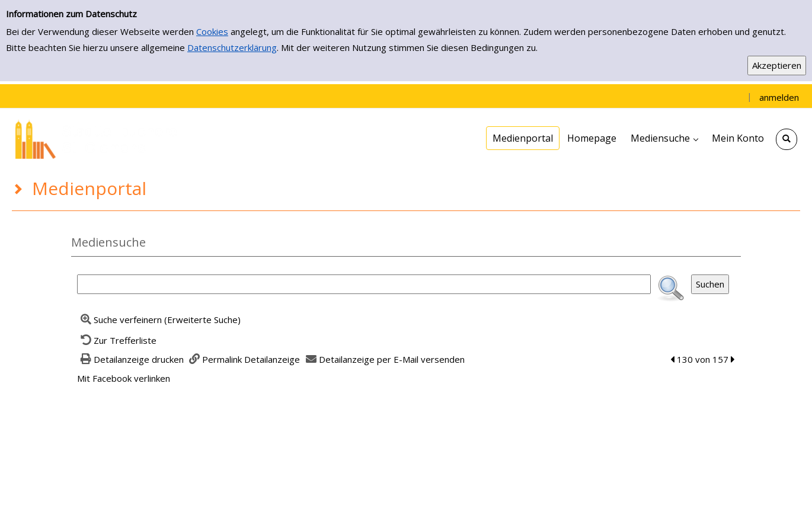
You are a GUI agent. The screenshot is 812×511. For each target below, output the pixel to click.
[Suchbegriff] (364, 284)
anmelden (779, 97)
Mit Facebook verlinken (124, 378)
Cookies (212, 31)
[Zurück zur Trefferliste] (117, 340)
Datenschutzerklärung (232, 47)
